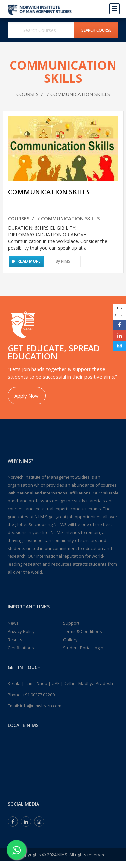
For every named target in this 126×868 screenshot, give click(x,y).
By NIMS (63, 261)
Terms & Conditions (83, 631)
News (13, 623)
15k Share (120, 312)
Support (71, 623)
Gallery (70, 640)
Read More (26, 261)
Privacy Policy (21, 631)
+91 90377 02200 (39, 695)
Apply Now (27, 396)
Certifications (21, 648)
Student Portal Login (83, 648)
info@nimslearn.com (41, 706)
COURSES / (30, 94)
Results (15, 640)
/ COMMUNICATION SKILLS (77, 94)
